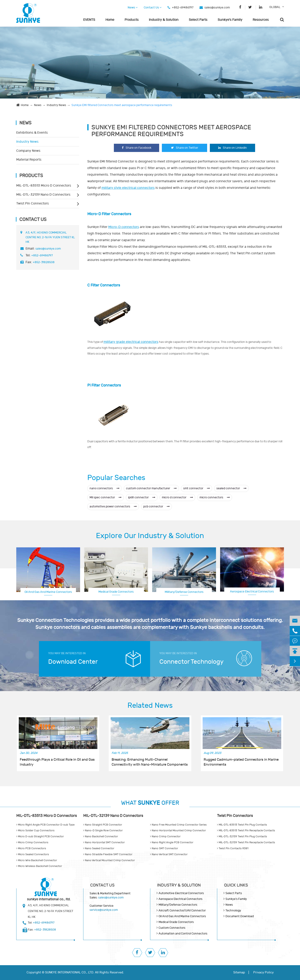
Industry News (56, 105)
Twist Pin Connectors (33, 203)
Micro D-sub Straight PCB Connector (40, 836)
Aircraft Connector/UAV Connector (182, 911)
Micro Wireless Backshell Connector (39, 866)
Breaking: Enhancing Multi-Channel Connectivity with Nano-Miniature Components (150, 762)
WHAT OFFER (150, 803)
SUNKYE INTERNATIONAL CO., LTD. (70, 972)
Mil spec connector (106, 497)
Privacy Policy (263, 972)
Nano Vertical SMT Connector (169, 854)
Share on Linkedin (233, 148)
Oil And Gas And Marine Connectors (48, 592)
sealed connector (231, 488)
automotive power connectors (113, 506)
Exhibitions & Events (32, 133)
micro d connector (177, 497)
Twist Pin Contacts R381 (233, 848)
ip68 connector (142, 497)
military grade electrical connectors (131, 342)
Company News (28, 151)
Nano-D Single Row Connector (103, 830)
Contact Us (153, 8)
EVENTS (89, 20)
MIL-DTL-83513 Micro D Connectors (44, 186)
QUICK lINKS (236, 885)
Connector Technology (191, 662)
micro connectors (215, 497)
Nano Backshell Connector (101, 836)
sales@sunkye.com (217, 8)
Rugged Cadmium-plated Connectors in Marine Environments (241, 762)
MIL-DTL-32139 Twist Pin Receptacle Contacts (246, 842)
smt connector (197, 488)
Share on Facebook (137, 148)
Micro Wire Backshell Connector (37, 860)
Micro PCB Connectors (31, 848)
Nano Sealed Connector (99, 848)
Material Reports (29, 160)
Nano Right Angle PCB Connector (172, 842)
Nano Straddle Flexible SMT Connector (108, 854)
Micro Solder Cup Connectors (35, 830)
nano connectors (104, 488)
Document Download (240, 916)
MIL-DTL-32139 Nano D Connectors (43, 195)
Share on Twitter (185, 148)
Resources (261, 20)
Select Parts (198, 20)
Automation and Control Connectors (183, 934)
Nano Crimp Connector (165, 836)
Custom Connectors (172, 928)
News (133, 8)
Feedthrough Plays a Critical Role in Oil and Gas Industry (57, 762)
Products (132, 20)
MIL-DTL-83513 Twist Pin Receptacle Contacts (246, 830)
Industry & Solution (164, 20)
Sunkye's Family (230, 20)
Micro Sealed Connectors (33, 854)
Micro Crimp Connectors (32, 842)
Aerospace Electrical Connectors (252, 592)
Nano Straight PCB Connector (103, 825)
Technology (233, 911)
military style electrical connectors (128, 188)
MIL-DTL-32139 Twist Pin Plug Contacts (242, 836)
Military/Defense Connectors (184, 592)
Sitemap (239, 972)
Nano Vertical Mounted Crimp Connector (109, 860)
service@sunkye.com (104, 910)
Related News (150, 706)
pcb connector (156, 506)
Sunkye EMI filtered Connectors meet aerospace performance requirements (122, 105)
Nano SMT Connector (164, 848)
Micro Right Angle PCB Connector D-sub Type (45, 825)
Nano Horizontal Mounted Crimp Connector (178, 830)
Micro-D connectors (124, 227)
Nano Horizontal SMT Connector (104, 842)
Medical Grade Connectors (116, 592)
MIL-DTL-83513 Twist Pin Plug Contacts (242, 825)
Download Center (73, 662)
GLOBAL (275, 7)
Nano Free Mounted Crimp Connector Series (178, 825)
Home (110, 20)
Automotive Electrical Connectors (181, 893)
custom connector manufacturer (151, 488)
